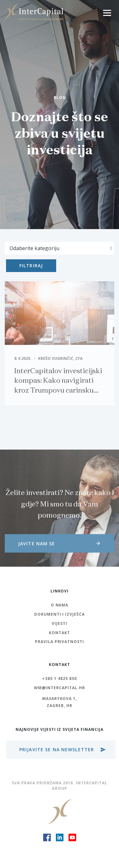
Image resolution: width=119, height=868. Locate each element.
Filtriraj (31, 266)
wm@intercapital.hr (59, 688)
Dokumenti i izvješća (60, 614)
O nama (60, 605)
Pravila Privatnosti (60, 642)
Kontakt (60, 633)
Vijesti (60, 623)
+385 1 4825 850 (59, 679)
